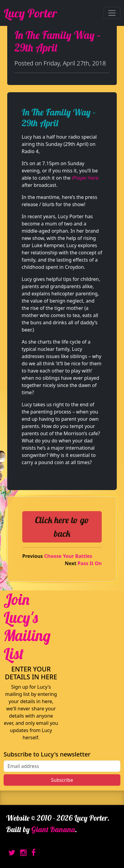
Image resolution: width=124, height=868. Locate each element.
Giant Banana (53, 829)
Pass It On (90, 563)
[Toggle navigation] (112, 13)
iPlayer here (85, 178)
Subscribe (62, 780)
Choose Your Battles (68, 556)
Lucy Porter (30, 13)
